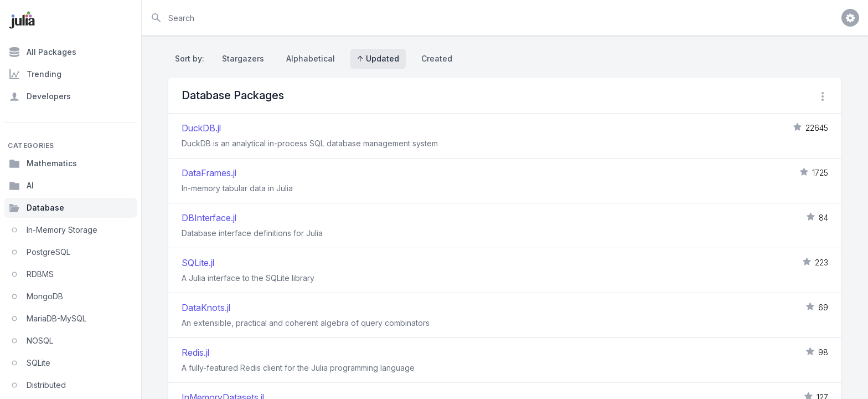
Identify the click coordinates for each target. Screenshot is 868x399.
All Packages (43, 52)
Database (37, 208)
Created (437, 58)
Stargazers (243, 58)
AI (21, 186)
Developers (40, 96)
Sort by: (192, 58)
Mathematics (43, 163)
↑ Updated (378, 58)
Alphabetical (311, 58)
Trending (35, 74)
